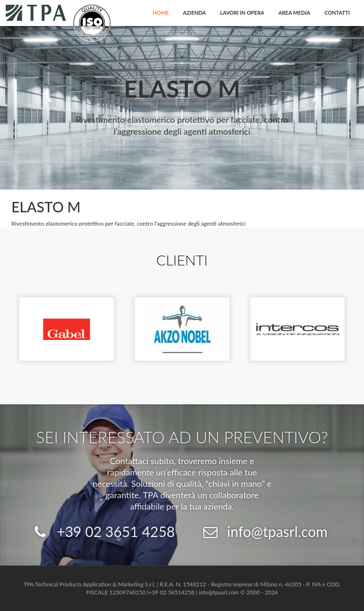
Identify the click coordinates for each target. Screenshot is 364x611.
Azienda (194, 13)
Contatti (337, 13)
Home (161, 13)
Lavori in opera (242, 13)
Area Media (294, 13)
